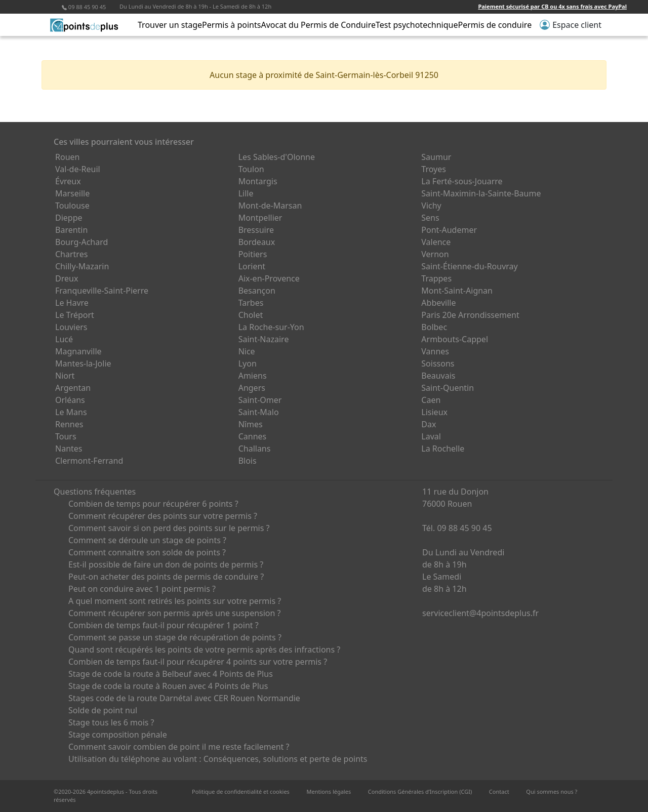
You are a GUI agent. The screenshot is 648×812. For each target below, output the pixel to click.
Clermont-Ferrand (89, 461)
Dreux (67, 278)
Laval (431, 436)
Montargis (258, 181)
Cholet (251, 315)
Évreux (68, 181)
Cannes (253, 436)
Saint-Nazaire (264, 339)
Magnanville (78, 351)
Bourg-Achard (82, 242)
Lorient (252, 266)
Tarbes (251, 303)
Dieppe (69, 218)
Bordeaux (257, 242)
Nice (247, 351)
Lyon (248, 363)
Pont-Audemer (449, 230)
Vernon (435, 254)
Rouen (67, 157)
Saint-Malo (259, 412)
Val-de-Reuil (78, 169)
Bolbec (434, 327)
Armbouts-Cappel (455, 339)
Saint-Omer (260, 400)
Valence (436, 242)
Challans (255, 449)
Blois (248, 461)
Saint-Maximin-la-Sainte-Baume (481, 193)
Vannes (435, 351)
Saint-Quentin (448, 388)
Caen (431, 400)
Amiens (253, 376)
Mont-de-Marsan (270, 206)
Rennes (69, 424)
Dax (429, 424)
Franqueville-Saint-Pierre (102, 291)
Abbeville (438, 303)
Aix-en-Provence (269, 278)
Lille (246, 193)
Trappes (436, 278)
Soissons (438, 363)
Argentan (73, 388)
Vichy (431, 206)
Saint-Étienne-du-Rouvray (469, 266)
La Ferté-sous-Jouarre (462, 181)
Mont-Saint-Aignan (457, 291)
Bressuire (256, 230)
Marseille (72, 193)
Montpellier (260, 218)
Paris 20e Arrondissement (470, 315)
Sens (430, 218)
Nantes (69, 449)
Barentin (71, 230)
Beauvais (438, 376)
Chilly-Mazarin (82, 266)
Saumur (436, 157)
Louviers (71, 327)
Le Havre (72, 303)
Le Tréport (75, 315)
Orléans (70, 400)
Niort (65, 376)
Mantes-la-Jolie (83, 363)
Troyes (434, 169)
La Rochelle (443, 449)
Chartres (71, 254)
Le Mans (71, 412)
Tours (66, 436)
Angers (252, 388)
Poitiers (253, 254)
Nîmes (251, 424)
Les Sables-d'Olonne (277, 157)
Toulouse (72, 206)
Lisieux (434, 412)
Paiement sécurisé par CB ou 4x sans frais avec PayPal (552, 6)
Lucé (64, 339)
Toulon (251, 169)
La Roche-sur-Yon (271, 327)
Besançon (257, 291)
